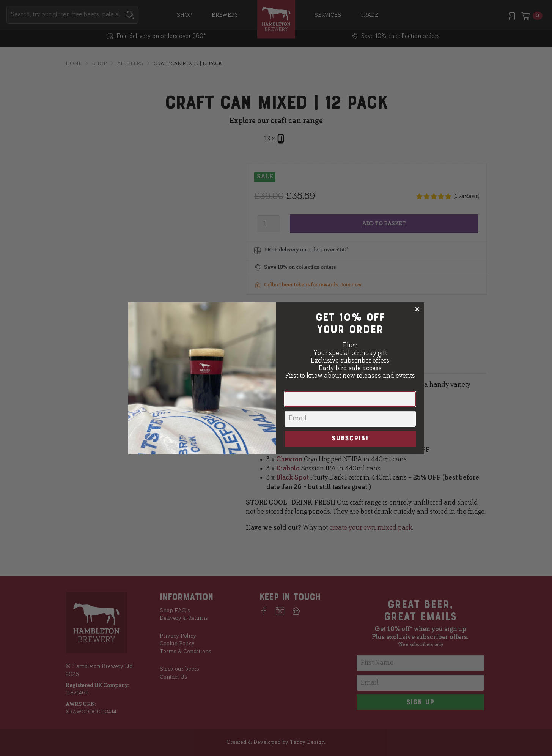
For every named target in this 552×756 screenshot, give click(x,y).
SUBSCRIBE (350, 439)
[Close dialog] (417, 309)
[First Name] (350, 399)
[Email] (350, 419)
